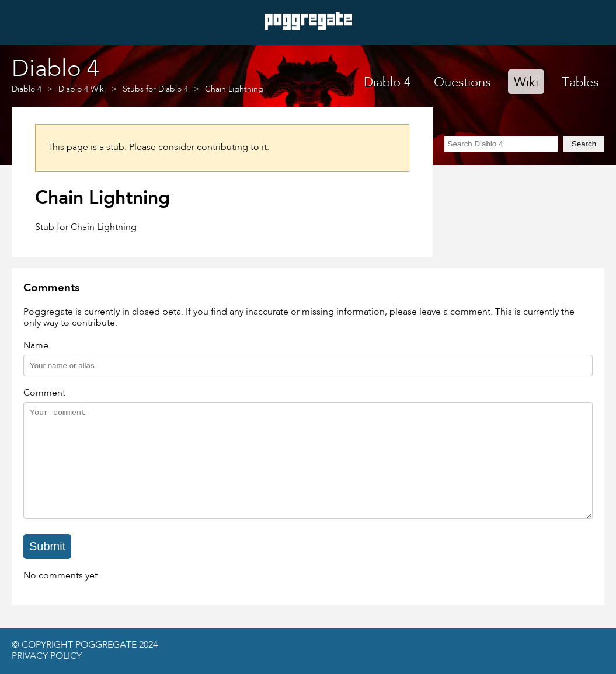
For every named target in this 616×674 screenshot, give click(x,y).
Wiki (526, 83)
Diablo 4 (387, 83)
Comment (44, 393)
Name (36, 346)
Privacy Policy (47, 656)
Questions (462, 83)
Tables (580, 83)
